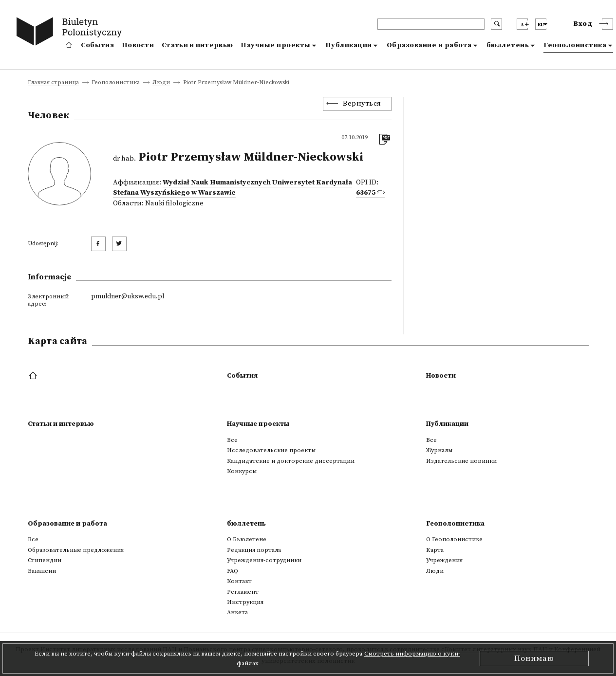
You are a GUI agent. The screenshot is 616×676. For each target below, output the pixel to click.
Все (232, 440)
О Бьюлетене (247, 539)
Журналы (439, 450)
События (97, 45)
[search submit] (496, 24)
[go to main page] (71, 33)
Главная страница (53, 83)
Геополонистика (575, 45)
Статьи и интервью (197, 45)
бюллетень (508, 45)
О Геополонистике (454, 539)
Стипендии (45, 560)
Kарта (435, 550)
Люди (161, 83)
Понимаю (534, 658)
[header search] (431, 24)
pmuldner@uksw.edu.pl (128, 296)
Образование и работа (429, 45)
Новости (138, 45)
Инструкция (245, 602)
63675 (366, 193)
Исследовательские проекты (271, 450)
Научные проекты (276, 45)
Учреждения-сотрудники (264, 560)
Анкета (237, 612)
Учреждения (444, 560)
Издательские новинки (461, 461)
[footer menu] (34, 376)
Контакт (239, 581)
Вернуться (362, 104)
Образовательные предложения (76, 550)
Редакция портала (254, 550)
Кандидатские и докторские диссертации (291, 461)
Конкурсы (242, 471)
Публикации (349, 45)
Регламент (243, 592)
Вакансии (42, 571)
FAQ (233, 571)
